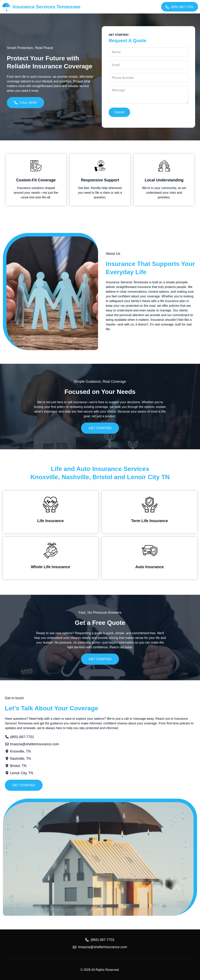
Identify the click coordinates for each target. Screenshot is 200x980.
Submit (119, 112)
